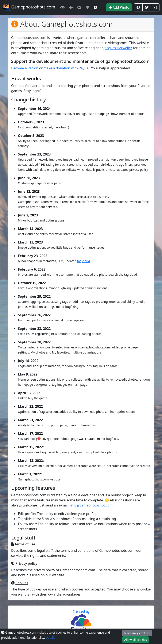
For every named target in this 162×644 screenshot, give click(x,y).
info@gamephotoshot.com (91, 505)
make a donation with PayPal (66, 68)
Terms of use (25, 544)
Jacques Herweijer (118, 48)
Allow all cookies (136, 640)
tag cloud (83, 261)
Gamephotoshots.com (29, 7)
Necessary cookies (137, 633)
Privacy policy (26, 563)
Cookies (22, 583)
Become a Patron (25, 68)
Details (50, 638)
